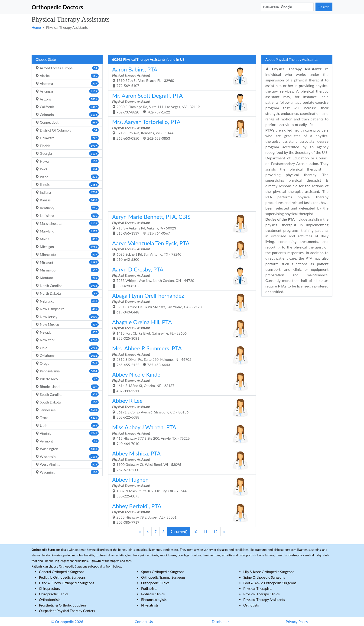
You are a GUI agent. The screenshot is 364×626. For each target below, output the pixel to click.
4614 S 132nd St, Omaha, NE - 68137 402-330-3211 (180, 382)
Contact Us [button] (144, 621)
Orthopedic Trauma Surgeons (163, 577)
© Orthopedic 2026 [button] (67, 621)
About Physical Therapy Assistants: (292, 59)
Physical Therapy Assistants (264, 600)
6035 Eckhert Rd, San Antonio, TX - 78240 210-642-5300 (180, 251)
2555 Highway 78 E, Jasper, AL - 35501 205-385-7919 (180, 514)
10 (195, 531)
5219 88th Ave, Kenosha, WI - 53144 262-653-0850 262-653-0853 (180, 129)
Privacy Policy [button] (297, 621)
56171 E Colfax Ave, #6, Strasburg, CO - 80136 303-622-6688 (180, 408)
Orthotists (251, 605)
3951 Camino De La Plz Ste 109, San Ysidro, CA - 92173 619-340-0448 (180, 303)
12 (215, 531)
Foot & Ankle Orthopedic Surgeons (270, 583)
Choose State (46, 59)
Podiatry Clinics (153, 594)
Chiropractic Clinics (54, 594)
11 (205, 531)
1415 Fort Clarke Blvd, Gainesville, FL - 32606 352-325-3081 (180, 330)
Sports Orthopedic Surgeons (163, 572)
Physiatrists (150, 605)
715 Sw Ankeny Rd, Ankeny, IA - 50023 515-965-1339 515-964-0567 (180, 224)
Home (36, 27)
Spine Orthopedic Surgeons (264, 577)
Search (324, 7)
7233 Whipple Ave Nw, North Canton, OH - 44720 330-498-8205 (180, 277)
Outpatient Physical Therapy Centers (67, 611)
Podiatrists (149, 588)
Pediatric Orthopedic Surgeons (62, 577)
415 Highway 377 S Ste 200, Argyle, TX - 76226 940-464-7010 (180, 435)
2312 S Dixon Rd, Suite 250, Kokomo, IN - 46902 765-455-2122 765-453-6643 (180, 356)
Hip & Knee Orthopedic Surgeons (269, 572)
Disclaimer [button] (220, 621)
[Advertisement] (171, 42)
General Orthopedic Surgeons (62, 572)
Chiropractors (49, 588)
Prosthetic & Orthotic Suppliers (63, 605)
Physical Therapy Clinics (261, 594)
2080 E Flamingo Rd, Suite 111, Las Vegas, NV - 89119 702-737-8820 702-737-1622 (180, 103)
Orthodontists (50, 600)
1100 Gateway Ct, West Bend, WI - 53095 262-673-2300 (180, 461)
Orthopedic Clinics (155, 583)
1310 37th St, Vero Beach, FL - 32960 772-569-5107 (180, 77)
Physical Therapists (258, 588)
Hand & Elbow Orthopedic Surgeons (67, 583)
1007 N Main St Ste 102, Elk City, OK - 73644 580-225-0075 (180, 487)
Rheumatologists (154, 600)
